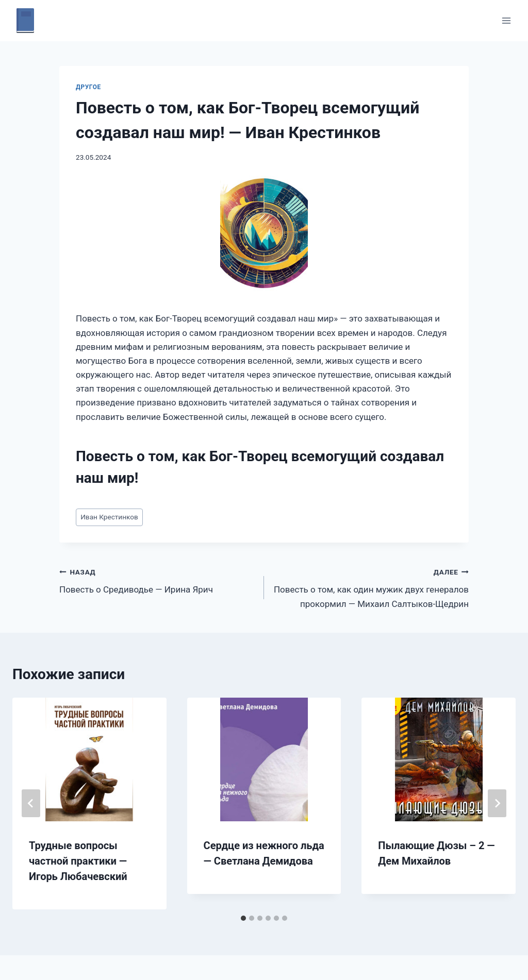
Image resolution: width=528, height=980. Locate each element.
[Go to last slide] (31, 803)
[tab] (243, 918)
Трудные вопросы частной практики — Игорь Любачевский (78, 861)
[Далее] (497, 803)
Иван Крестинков (109, 517)
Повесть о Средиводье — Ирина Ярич (157, 580)
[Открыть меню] (506, 20)
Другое (88, 87)
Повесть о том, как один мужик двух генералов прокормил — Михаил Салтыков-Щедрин (371, 587)
